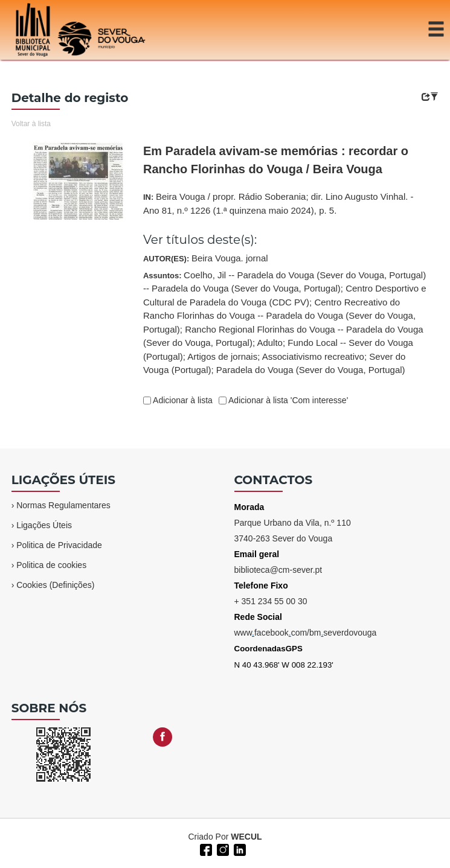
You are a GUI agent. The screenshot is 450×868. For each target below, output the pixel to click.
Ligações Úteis (44, 525)
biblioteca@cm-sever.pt (278, 570)
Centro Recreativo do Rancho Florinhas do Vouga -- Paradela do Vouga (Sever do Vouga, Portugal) (279, 316)
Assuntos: (285, 323)
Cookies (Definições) (55, 585)
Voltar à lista (31, 124)
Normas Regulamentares (63, 505)
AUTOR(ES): (206, 258)
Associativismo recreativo (313, 356)
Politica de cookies (51, 565)
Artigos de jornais (222, 356)
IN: (278, 203)
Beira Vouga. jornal (230, 258)
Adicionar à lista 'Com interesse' (287, 400)
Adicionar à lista (182, 400)
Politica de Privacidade (59, 545)
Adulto (270, 343)
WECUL (246, 837)
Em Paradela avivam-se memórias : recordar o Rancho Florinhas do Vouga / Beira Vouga (276, 160)
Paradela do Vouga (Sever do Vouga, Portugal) (311, 370)
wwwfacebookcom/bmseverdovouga (306, 633)
